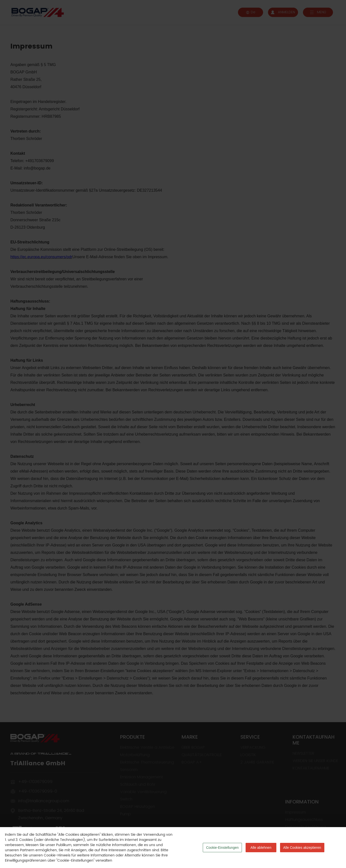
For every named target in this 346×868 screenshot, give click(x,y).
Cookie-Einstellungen (222, 848)
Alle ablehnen (261, 848)
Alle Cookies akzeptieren (302, 848)
